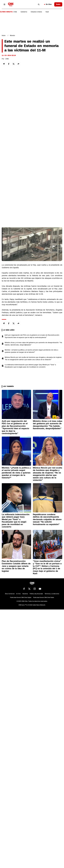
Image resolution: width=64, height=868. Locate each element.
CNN (7, 59)
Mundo (12, 35)
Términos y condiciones (52, 594)
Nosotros (25, 594)
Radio (58, 4)
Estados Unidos (36, 12)
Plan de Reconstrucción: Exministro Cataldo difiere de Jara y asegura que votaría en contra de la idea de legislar (16, 566)
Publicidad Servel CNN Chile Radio (44, 597)
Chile (15, 12)
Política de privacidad (36, 594)
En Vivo (48, 4)
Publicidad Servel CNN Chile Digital (21, 597)
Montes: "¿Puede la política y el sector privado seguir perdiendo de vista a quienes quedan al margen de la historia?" (31, 351)
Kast (47, 12)
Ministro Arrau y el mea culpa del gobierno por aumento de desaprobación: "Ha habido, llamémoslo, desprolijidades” (33, 344)
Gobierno (24, 12)
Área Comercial (10, 594)
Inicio (4, 35)
